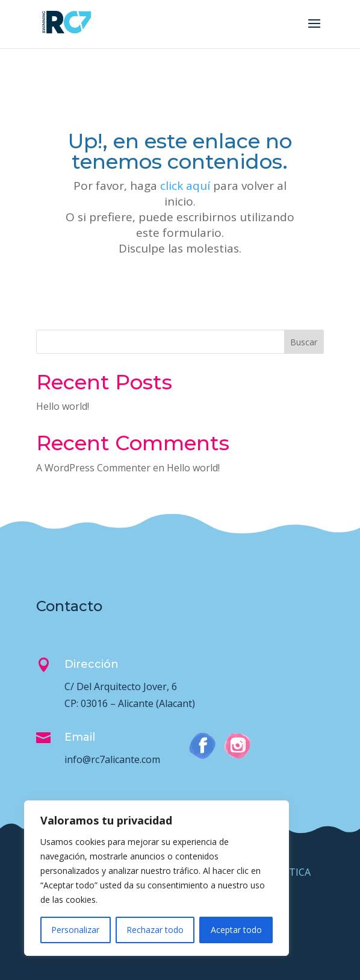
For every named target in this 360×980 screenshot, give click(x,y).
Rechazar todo (155, 930)
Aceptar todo (236, 930)
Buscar (304, 342)
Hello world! (63, 406)
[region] (157, 878)
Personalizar (75, 930)
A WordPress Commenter (93, 468)
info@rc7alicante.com (112, 759)
